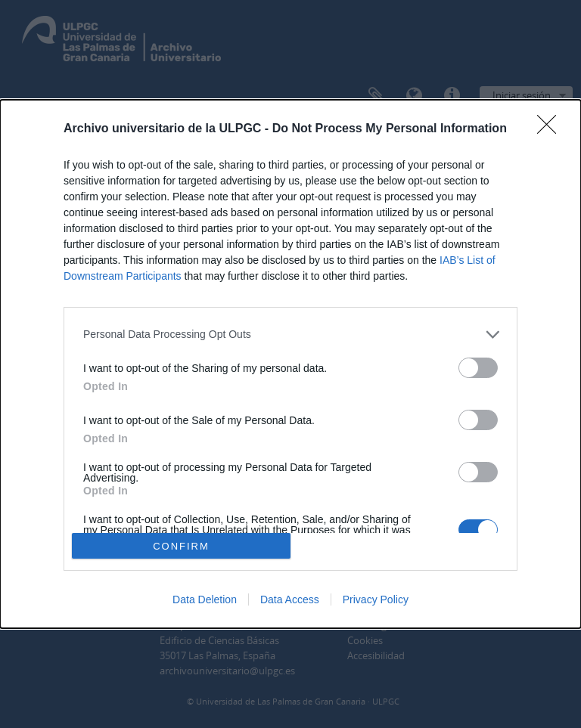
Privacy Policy (376, 599)
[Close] (551, 129)
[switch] (478, 368)
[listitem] (290, 335)
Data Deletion (205, 599)
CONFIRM (181, 545)
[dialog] (290, 364)
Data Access (290, 599)
